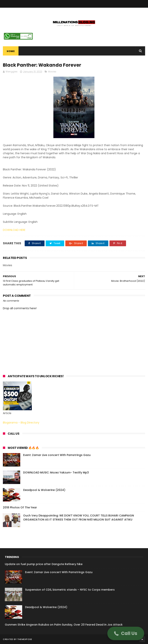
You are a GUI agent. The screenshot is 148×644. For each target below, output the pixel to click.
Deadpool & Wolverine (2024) (44, 490)
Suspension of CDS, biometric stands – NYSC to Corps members (70, 590)
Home (11, 51)
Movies (52, 72)
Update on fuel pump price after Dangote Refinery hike (44, 564)
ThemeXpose (25, 639)
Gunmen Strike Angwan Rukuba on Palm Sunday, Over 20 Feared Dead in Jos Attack (64, 625)
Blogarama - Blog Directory (21, 423)
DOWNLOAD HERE (14, 230)
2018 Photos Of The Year (20, 507)
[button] (126, 633)
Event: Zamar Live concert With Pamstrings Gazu (57, 455)
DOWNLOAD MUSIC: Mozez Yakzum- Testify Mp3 (56, 472)
